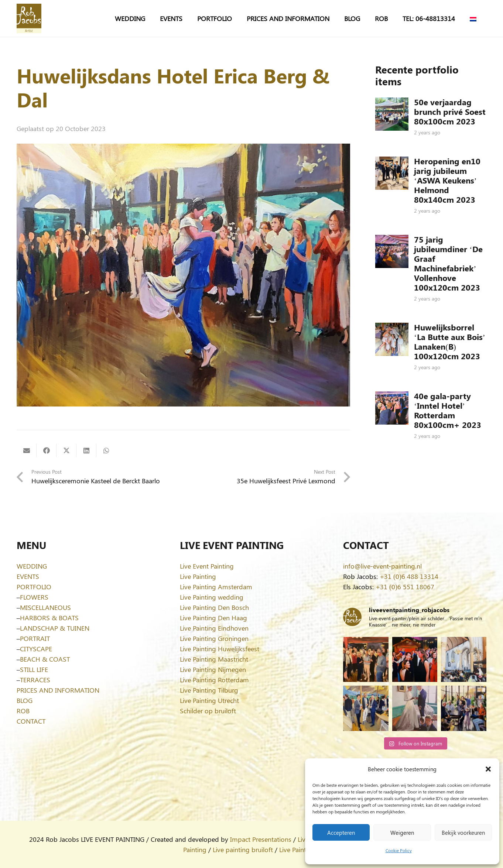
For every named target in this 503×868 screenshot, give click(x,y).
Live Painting (198, 576)
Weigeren (402, 833)
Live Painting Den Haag (213, 618)
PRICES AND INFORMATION (58, 690)
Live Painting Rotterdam (214, 680)
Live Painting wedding (212, 597)
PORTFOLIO (34, 587)
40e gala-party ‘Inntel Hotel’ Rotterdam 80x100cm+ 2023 (448, 410)
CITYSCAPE (36, 649)
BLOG (25, 700)
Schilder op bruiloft (208, 711)
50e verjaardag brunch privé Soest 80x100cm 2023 (450, 111)
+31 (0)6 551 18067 (405, 587)
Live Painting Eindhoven (214, 628)
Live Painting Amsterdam (216, 587)
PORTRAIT (35, 638)
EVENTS (28, 576)
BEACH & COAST (45, 659)
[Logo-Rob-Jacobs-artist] (29, 18)
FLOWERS (34, 597)
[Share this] (47, 450)
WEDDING (32, 566)
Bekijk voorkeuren (463, 833)
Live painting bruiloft (243, 850)
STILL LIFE (34, 669)
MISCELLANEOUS (45, 607)
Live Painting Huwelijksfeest (220, 649)
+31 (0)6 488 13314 (409, 576)
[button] (488, 769)
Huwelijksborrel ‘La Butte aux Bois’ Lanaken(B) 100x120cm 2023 (449, 342)
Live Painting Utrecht (209, 700)
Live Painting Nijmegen (213, 669)
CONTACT (31, 721)
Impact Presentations (261, 839)
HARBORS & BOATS (49, 618)
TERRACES (35, 680)
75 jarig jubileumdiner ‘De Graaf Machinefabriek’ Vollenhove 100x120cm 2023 (448, 263)
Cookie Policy (399, 850)
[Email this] (27, 450)
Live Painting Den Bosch (214, 607)
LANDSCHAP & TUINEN (55, 628)
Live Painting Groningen (214, 638)
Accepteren (341, 833)
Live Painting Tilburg (209, 690)
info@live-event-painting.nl (382, 566)
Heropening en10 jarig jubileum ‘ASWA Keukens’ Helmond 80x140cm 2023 (447, 180)
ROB (23, 711)
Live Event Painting (207, 566)
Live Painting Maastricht (214, 659)
